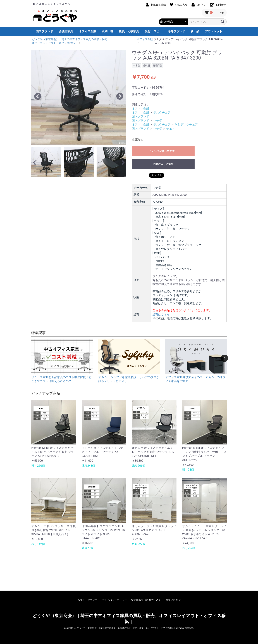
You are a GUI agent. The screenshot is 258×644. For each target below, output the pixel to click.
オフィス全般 (87, 31)
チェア (171, 129)
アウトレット (214, 31)
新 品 (195, 31)
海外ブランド (176, 31)
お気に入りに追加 (163, 164)
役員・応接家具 (129, 31)
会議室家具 (66, 31)
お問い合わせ (173, 600)
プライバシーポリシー (114, 600)
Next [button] (224, 358)
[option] (79, 97)
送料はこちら (161, 314)
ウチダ (158, 121)
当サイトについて (87, 600)
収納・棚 (107, 31)
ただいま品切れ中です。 (163, 151)
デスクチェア (162, 113)
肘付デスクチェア (186, 125)
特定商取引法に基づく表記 (146, 600)
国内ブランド (44, 31)
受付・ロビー (153, 31)
